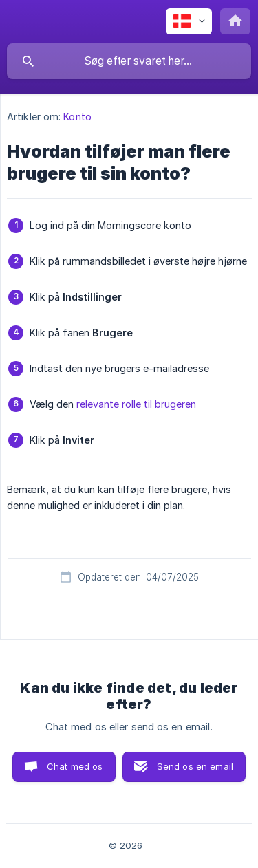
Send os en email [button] (195, 766)
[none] (189, 21)
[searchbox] (129, 61)
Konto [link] (77, 117)
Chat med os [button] (75, 766)
